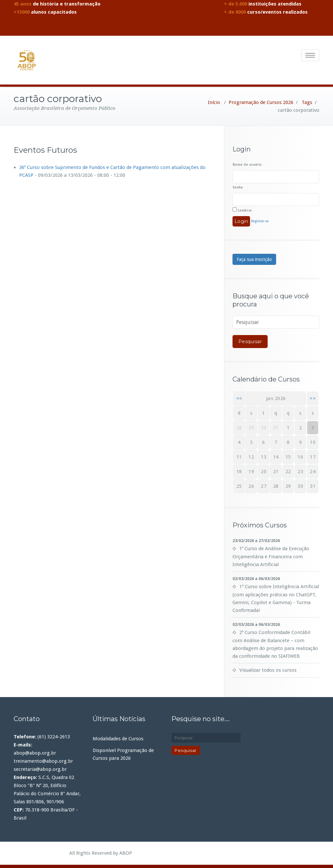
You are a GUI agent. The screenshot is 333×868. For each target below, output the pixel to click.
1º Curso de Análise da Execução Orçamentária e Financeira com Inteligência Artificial (271, 557)
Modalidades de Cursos (118, 739)
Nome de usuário (247, 165)
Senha (238, 187)
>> (313, 398)
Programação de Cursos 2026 (261, 102)
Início (214, 102)
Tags (307, 102)
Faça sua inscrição (254, 259)
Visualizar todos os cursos (268, 670)
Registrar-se (260, 221)
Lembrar (242, 210)
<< (239, 398)
